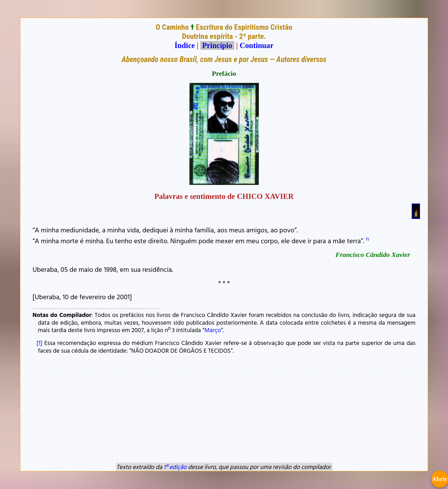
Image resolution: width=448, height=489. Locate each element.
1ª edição (175, 467)
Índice (185, 45)
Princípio (217, 45)
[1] (38, 343)
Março (213, 330)
